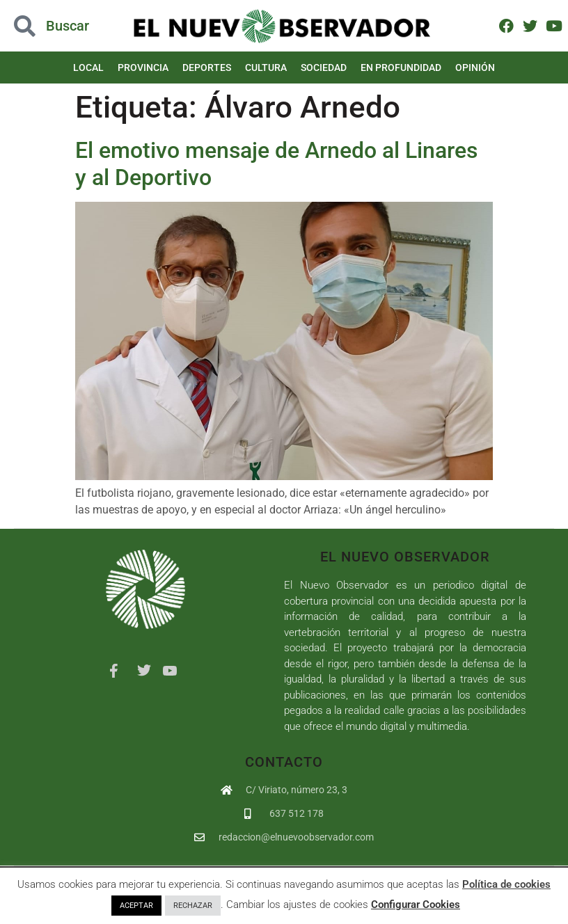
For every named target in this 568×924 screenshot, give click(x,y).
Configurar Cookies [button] (416, 905)
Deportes (207, 67)
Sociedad (324, 67)
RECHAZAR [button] (193, 906)
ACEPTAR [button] (136, 906)
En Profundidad (401, 67)
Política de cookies (506, 884)
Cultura (266, 67)
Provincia (143, 67)
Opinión (475, 67)
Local (88, 67)
